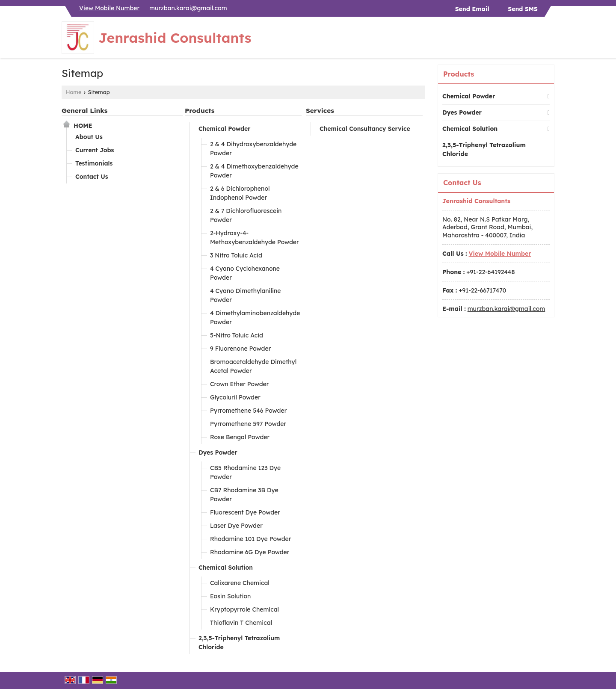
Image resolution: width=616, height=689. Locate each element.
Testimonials (94, 163)
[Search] (549, 40)
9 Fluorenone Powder (240, 349)
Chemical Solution (226, 568)
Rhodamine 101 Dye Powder (250, 539)
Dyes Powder (218, 452)
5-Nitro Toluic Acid (237, 335)
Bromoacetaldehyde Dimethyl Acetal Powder (253, 366)
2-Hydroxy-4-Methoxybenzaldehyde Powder (255, 238)
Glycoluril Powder (235, 397)
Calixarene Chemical (240, 583)
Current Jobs (95, 150)
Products (200, 111)
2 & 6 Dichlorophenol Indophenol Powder (240, 193)
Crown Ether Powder (239, 384)
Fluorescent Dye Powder (245, 512)
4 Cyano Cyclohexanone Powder (245, 273)
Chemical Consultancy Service (365, 129)
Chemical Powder (224, 129)
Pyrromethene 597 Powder (248, 424)
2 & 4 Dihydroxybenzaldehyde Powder (253, 149)
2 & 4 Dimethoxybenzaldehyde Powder (254, 171)
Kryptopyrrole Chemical (244, 609)
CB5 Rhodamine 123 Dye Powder (245, 472)
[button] (109, 8)
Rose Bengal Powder (240, 437)
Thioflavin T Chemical (241, 623)
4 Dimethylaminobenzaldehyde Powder (255, 318)
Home (74, 92)
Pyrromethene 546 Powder (248, 411)
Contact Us (92, 177)
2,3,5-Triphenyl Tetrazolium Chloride (239, 643)
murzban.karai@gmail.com (188, 8)
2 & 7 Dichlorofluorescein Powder (246, 215)
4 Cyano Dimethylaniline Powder (245, 295)
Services (320, 111)
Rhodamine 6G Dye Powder (250, 552)
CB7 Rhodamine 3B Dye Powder (244, 495)
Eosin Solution (230, 596)
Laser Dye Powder (236, 526)
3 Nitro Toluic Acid (236, 255)
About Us (89, 137)
